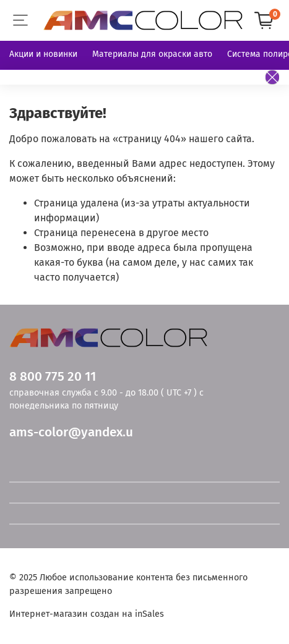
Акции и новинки (43, 54)
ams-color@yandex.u (71, 432)
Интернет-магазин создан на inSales (87, 614)
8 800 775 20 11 (53, 377)
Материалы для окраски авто (152, 54)
